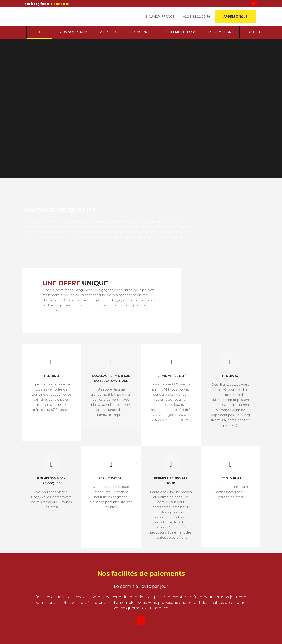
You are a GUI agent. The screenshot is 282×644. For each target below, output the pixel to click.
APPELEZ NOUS (235, 17)
